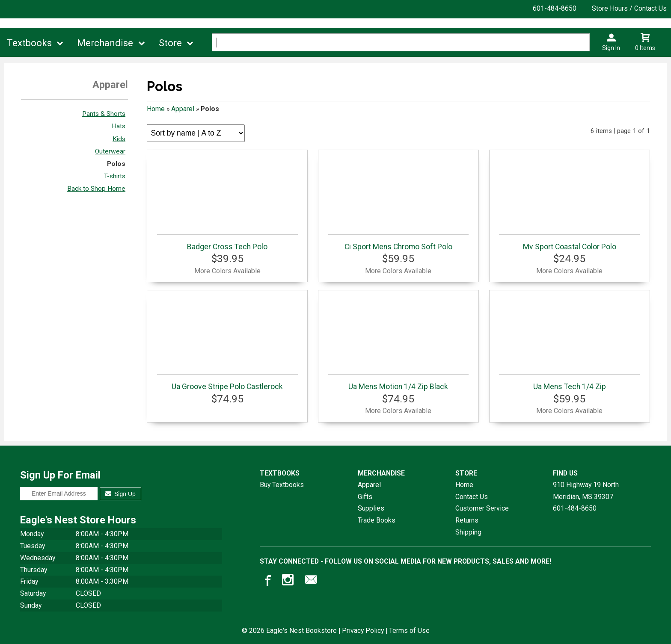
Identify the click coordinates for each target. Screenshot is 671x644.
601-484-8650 (555, 8)
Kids (119, 139)
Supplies (371, 508)
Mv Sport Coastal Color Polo (569, 243)
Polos (116, 164)
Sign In (611, 48)
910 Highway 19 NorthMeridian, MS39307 (586, 491)
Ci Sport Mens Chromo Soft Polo (399, 243)
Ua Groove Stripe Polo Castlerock (227, 383)
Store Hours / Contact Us (629, 8)
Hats (119, 126)
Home (156, 109)
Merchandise (105, 43)
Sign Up (120, 494)
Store (170, 43)
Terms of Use (409, 631)
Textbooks (29, 43)
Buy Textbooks (282, 485)
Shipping (468, 532)
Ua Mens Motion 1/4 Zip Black (399, 383)
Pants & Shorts (104, 114)
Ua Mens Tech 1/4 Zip (569, 383)
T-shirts (115, 176)
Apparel (183, 109)
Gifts (365, 497)
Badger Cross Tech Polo (227, 243)
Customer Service (482, 508)
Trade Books (377, 520)
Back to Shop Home (96, 189)
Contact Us (472, 497)
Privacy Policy (363, 631)
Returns (467, 520)
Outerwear (110, 151)
